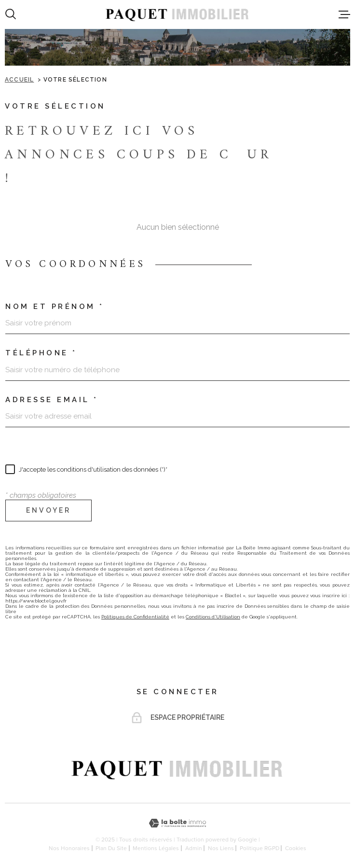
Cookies (296, 848)
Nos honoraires (69, 848)
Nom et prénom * (55, 307)
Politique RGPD (259, 848)
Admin (194, 848)
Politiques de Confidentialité (135, 617)
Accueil (19, 80)
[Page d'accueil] (177, 14)
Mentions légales (156, 848)
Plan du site (111, 848)
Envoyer (48, 511)
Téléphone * (41, 353)
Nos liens (221, 848)
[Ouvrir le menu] (344, 14)
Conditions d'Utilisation (213, 617)
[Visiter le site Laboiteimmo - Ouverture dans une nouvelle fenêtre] (177, 823)
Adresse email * (52, 400)
